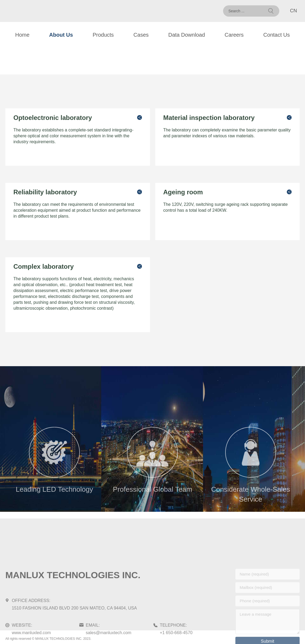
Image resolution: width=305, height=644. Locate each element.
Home (22, 35)
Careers (234, 35)
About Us (61, 35)
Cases (141, 35)
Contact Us (276, 35)
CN (293, 11)
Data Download (187, 35)
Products (103, 35)
